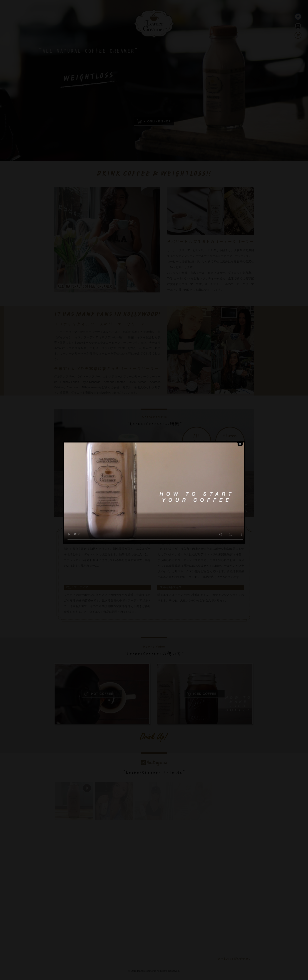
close (240, 409)
